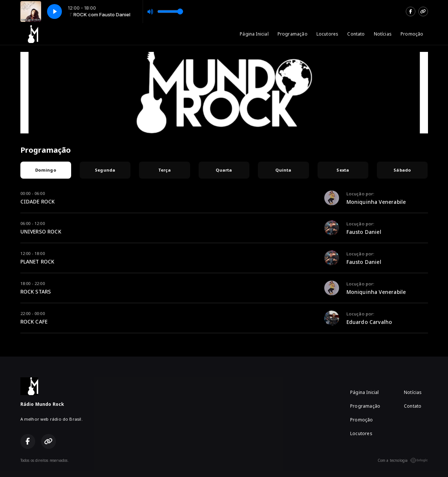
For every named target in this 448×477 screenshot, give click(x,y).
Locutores (328, 34)
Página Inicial (254, 34)
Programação (293, 34)
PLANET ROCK (37, 261)
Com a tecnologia (403, 460)
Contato (356, 34)
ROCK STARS (36, 291)
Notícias (383, 34)
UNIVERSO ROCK (41, 231)
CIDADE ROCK (38, 201)
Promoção (412, 34)
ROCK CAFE (34, 322)
